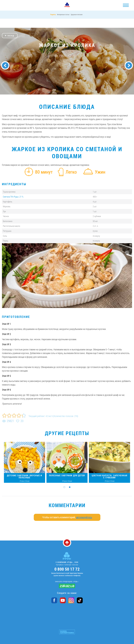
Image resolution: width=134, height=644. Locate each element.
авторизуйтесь (84, 517)
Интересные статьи (63, 14)
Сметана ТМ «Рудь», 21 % (13, 197)
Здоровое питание (77, 14)
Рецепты (53, 14)
